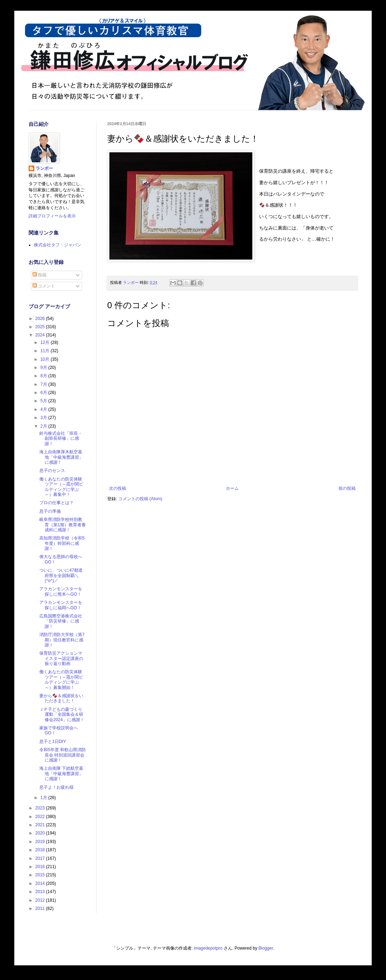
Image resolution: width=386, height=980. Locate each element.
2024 (41, 335)
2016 (41, 867)
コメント (44, 286)
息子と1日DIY (53, 742)
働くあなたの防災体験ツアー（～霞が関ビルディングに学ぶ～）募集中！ (61, 487)
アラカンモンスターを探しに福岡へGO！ (61, 605)
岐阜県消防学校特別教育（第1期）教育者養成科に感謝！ (63, 525)
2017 (41, 858)
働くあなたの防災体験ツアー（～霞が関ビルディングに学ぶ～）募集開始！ (61, 679)
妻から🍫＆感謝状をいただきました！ (61, 698)
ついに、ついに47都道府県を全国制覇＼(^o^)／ (61, 575)
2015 (41, 875)
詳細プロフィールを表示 (52, 216)
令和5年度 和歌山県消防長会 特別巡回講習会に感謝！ (63, 755)
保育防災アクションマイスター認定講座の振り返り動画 (61, 658)
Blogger (266, 948)
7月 (44, 384)
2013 (41, 892)
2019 (41, 842)
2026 (41, 319)
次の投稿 (118, 488)
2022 (41, 817)
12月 (46, 343)
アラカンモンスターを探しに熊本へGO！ (61, 591)
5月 (44, 401)
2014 (41, 883)
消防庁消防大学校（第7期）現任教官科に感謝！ (62, 640)
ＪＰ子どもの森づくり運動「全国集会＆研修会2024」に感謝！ (62, 715)
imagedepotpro (208, 948)
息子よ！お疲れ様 (56, 787)
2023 (41, 808)
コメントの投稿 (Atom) (140, 499)
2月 (44, 426)
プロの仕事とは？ (56, 503)
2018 (41, 850)
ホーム (232, 488)
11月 (46, 351)
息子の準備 (50, 511)
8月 (44, 376)
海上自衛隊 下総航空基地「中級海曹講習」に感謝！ (61, 774)
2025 (41, 327)
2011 (41, 908)
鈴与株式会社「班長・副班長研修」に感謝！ (61, 439)
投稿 (39, 275)
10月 (46, 359)
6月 (44, 393)
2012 (41, 900)
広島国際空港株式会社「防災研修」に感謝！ (61, 621)
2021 (41, 825)
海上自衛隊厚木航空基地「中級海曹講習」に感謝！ (61, 457)
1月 (44, 798)
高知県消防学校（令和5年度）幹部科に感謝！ (62, 543)
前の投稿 (347, 488)
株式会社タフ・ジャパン (58, 245)
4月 (44, 409)
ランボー (44, 168)
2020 (41, 833)
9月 (44, 368)
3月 (44, 418)
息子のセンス (52, 471)
